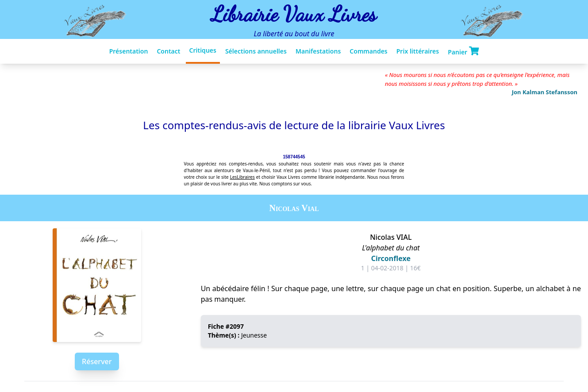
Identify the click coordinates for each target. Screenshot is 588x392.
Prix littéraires (418, 51)
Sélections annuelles (256, 51)
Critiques (203, 50)
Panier (463, 51)
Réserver (97, 361)
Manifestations (318, 51)
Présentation (129, 51)
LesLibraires (242, 177)
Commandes (368, 51)
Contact (168, 51)
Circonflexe (391, 258)
